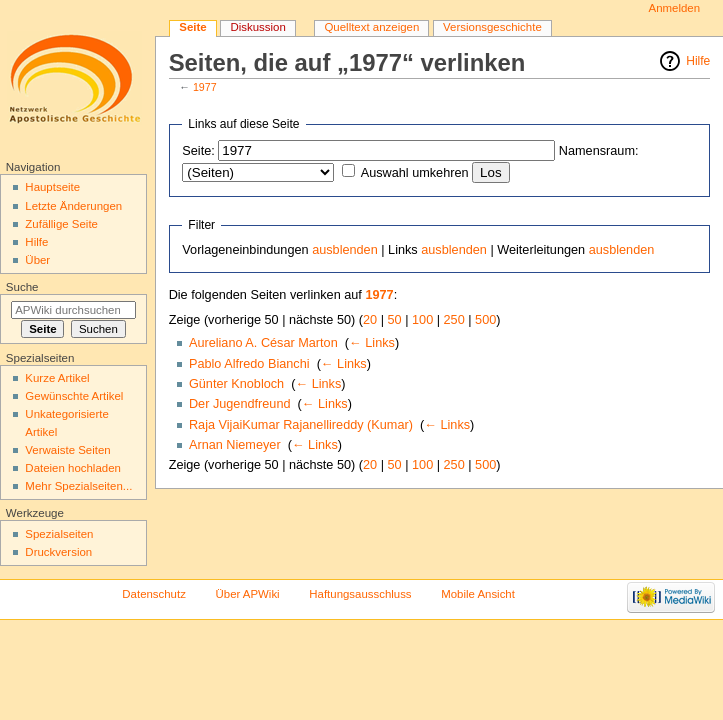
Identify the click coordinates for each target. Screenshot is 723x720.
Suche (22, 287)
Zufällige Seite (61, 224)
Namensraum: (599, 151)
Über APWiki (248, 594)
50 (395, 320)
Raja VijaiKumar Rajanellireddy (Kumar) (301, 425)
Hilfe (698, 61)
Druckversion (58, 552)
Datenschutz (154, 594)
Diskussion (257, 27)
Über (37, 260)
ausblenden (345, 250)
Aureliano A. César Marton (263, 343)
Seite (192, 27)
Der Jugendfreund (240, 404)
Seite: (198, 151)
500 (485, 320)
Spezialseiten (59, 534)
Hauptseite (52, 187)
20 (370, 320)
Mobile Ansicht (478, 594)
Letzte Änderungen (73, 206)
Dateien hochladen (73, 468)
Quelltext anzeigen (371, 27)
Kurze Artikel (57, 378)
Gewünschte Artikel (74, 396)
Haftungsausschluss (360, 594)
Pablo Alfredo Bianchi (249, 364)
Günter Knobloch (236, 384)
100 (422, 320)
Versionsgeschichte (492, 27)
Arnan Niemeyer (235, 445)
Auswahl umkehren (415, 173)
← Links (372, 343)
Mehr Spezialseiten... (78, 486)
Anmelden (675, 8)
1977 (205, 87)
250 (454, 320)
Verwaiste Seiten (67, 450)
